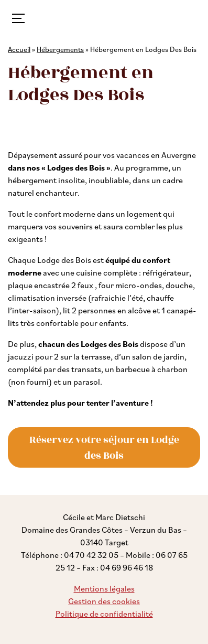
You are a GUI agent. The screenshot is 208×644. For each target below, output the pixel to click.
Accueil (19, 49)
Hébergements (60, 49)
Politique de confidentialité (104, 614)
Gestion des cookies (104, 601)
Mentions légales (104, 588)
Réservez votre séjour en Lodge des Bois (104, 448)
